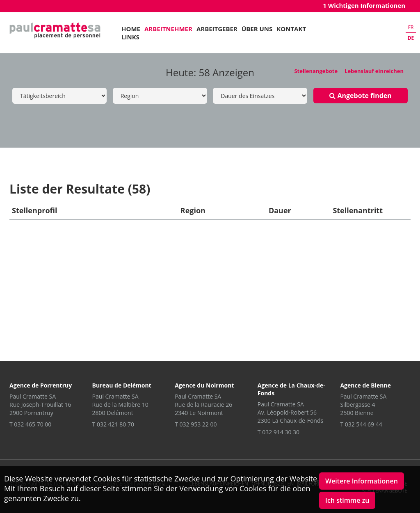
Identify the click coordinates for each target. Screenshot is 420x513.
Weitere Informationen (362, 481)
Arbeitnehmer (168, 29)
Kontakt (291, 29)
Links (130, 37)
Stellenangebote (316, 71)
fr (411, 27)
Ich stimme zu (347, 500)
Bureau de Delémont (122, 385)
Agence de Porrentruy (41, 385)
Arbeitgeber (217, 29)
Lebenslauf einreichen (374, 71)
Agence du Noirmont (204, 385)
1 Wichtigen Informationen (364, 5)
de (411, 38)
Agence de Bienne (365, 385)
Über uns (257, 29)
